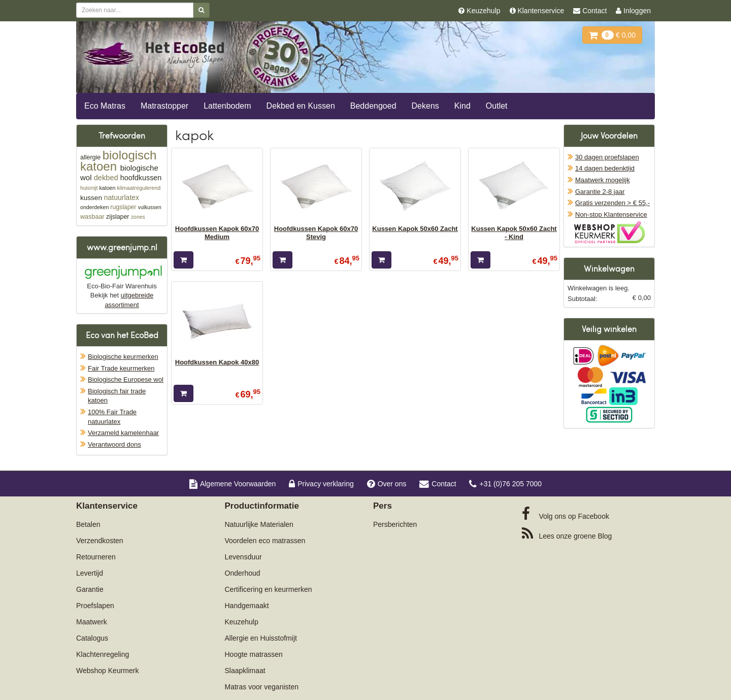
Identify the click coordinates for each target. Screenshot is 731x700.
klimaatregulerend (139, 188)
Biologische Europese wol (126, 379)
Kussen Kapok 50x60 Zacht (415, 229)
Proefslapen (95, 606)
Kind (462, 106)
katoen (107, 188)
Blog (567, 534)
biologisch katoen (118, 161)
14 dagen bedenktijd (605, 168)
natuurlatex (122, 197)
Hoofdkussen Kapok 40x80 (217, 362)
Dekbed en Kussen (301, 106)
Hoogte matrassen (254, 654)
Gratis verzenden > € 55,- (612, 203)
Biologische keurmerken (123, 357)
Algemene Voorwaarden (232, 484)
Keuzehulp (242, 622)
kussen (91, 198)
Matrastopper (164, 106)
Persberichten (395, 524)
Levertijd (90, 573)
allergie (90, 157)
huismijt (89, 188)
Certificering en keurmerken (269, 589)
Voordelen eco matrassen (265, 541)
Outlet (497, 106)
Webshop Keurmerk (107, 671)
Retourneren (96, 557)
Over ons (387, 484)
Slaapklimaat (245, 671)
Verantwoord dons (114, 444)
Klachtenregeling (103, 654)
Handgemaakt (247, 606)
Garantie (90, 589)
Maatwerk (92, 622)
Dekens (425, 106)
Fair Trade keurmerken (121, 368)
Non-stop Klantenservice (611, 214)
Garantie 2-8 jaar (600, 192)
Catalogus (92, 638)
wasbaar (92, 217)
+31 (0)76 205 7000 (505, 484)
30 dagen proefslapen (607, 157)
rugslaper (123, 207)
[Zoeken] (201, 10)
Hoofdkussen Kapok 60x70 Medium (217, 233)
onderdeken (94, 207)
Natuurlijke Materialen (259, 524)
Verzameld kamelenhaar (123, 433)
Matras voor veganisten (262, 687)
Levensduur (243, 557)
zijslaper (118, 217)
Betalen (88, 524)
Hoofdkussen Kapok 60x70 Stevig (316, 233)
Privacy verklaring (321, 484)
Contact (438, 484)
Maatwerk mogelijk (603, 180)
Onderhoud (243, 573)
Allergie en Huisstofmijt (261, 638)
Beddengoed (373, 106)
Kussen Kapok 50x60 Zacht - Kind (514, 233)
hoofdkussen (141, 178)
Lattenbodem (227, 106)
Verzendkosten (100, 541)
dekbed (106, 178)
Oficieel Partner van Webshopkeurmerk (609, 232)
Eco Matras (105, 106)
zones (138, 217)
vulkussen (150, 207)
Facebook (566, 514)
